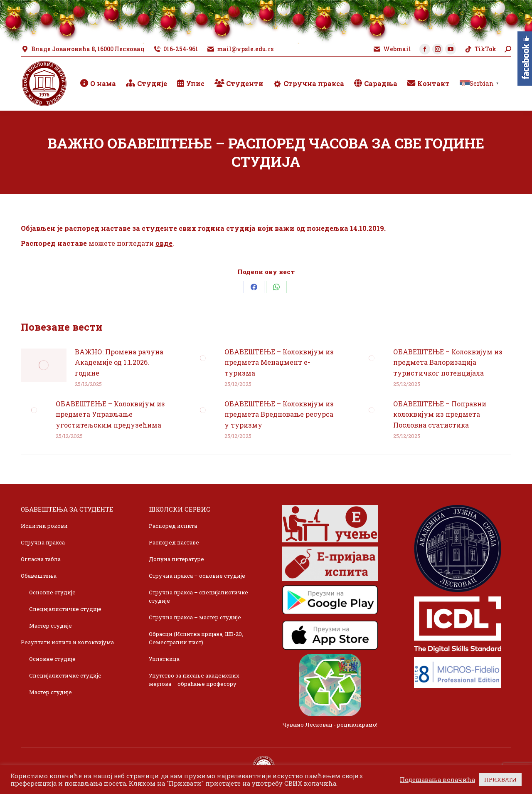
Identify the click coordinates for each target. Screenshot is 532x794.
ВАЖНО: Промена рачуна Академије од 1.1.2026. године (119, 362)
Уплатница (164, 659)
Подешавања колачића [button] (437, 780)
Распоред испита (173, 526)
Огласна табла (41, 559)
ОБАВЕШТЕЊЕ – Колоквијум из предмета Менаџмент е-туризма (279, 362)
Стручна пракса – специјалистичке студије (198, 596)
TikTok (480, 49)
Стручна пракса (43, 542)
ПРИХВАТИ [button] (500, 779)
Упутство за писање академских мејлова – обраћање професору (194, 680)
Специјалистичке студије (65, 609)
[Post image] (44, 365)
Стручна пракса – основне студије (197, 576)
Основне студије (52, 592)
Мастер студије (50, 626)
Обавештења (39, 576)
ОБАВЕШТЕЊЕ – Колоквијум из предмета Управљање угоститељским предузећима (110, 414)
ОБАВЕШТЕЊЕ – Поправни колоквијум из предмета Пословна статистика (440, 414)
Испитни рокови (44, 526)
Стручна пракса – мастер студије (195, 617)
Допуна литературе (176, 559)
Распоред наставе (174, 542)
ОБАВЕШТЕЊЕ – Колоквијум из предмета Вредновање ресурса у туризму (279, 414)
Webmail (392, 49)
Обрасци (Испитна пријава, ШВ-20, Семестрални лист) (196, 638)
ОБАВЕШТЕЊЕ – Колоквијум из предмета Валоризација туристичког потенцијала (448, 362)
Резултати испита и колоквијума (67, 642)
